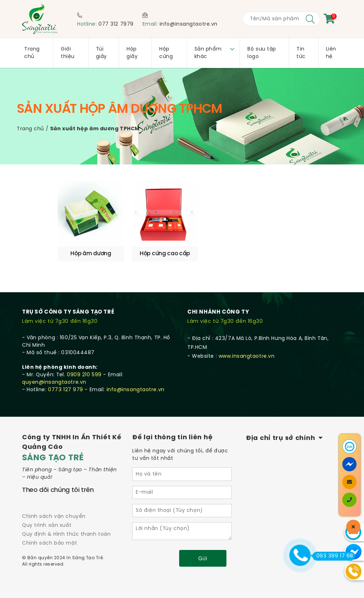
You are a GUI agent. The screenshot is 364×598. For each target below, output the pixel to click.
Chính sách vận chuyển (54, 505)
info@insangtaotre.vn (189, 24)
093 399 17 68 (333, 556)
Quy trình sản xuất (47, 514)
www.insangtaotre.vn (247, 345)
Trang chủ (30, 129)
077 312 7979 (116, 24)
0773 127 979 (66, 379)
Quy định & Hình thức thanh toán (66, 523)
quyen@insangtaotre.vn (54, 371)
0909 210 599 (84, 364)
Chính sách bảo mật (50, 532)
